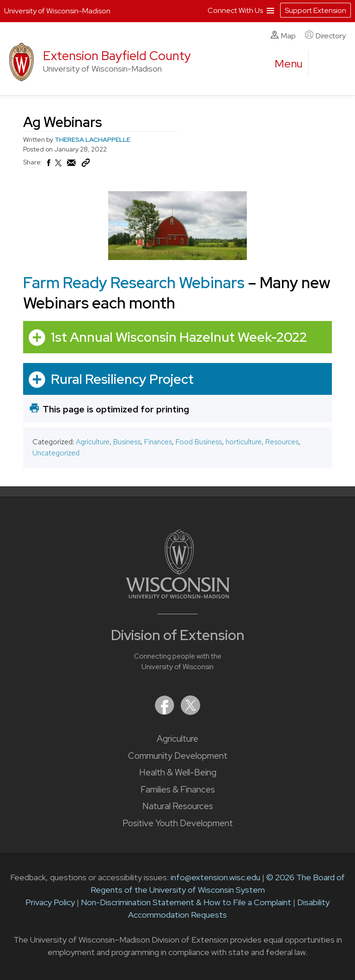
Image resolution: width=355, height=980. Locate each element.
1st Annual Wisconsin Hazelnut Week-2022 (179, 337)
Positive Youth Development (178, 823)
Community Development (178, 756)
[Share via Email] (72, 165)
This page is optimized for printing (116, 409)
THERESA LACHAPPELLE (92, 139)
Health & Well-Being (178, 772)
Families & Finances (178, 789)
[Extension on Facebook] (165, 712)
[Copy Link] (86, 165)
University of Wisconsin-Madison (57, 11)
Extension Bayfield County (117, 56)
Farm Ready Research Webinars (134, 282)
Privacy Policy (50, 902)
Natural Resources (178, 806)
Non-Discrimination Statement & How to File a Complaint (186, 902)
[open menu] (289, 64)
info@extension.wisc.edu (215, 877)
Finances (158, 442)
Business (127, 442)
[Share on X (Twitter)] (59, 167)
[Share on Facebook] (48, 165)
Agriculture (93, 442)
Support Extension (315, 10)
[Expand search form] (325, 64)
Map (283, 36)
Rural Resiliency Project (122, 378)
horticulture (244, 442)
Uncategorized (56, 453)
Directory (325, 36)
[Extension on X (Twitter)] (190, 712)
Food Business (199, 442)
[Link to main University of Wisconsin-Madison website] (178, 596)
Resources (282, 442)
